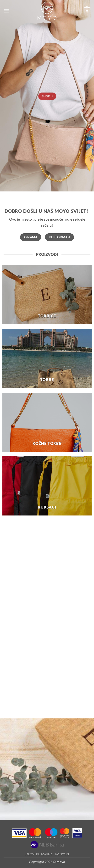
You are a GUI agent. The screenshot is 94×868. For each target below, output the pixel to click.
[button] (6, 11)
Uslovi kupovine (38, 854)
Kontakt (62, 854)
